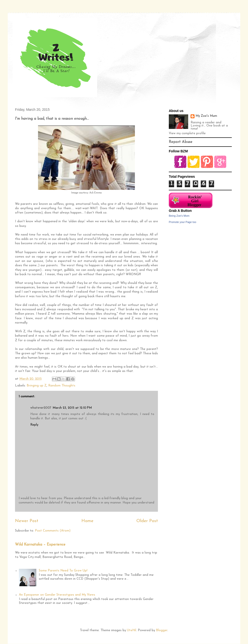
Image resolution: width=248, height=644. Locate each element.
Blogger (162, 630)
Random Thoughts (62, 386)
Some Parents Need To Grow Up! (63, 571)
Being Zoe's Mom (179, 216)
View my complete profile (187, 133)
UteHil (132, 630)
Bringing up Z (37, 386)
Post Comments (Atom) (53, 531)
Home (87, 521)
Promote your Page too (182, 222)
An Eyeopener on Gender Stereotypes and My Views (57, 595)
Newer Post (27, 521)
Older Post (147, 521)
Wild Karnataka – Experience (40, 545)
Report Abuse (181, 142)
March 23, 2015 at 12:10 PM (72, 408)
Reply (34, 425)
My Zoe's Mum (206, 116)
